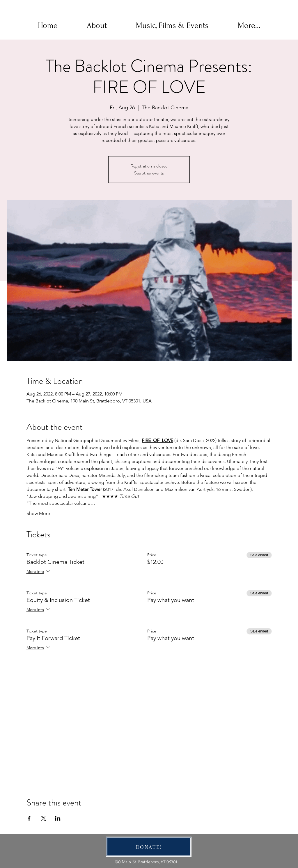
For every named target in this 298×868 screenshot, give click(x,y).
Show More (38, 513)
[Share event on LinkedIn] (58, 818)
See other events (149, 173)
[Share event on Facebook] (29, 818)
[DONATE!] (149, 847)
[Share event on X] (44, 818)
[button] (97, 26)
